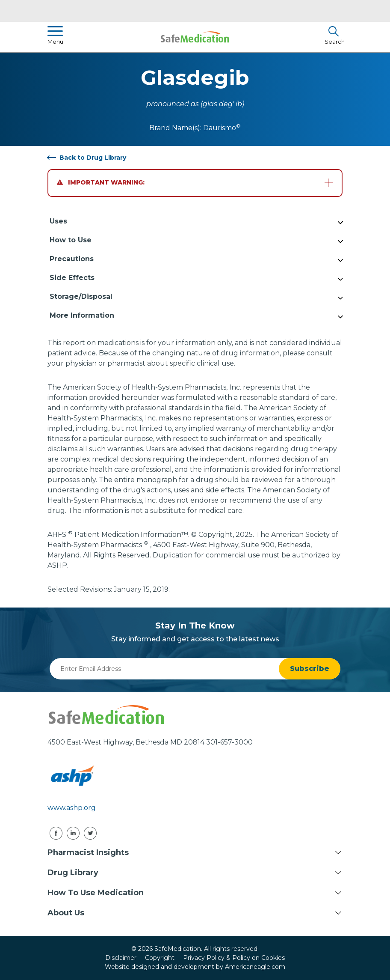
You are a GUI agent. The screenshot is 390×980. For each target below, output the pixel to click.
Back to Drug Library (93, 158)
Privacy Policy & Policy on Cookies (234, 958)
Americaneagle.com (255, 967)
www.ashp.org (72, 808)
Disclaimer (121, 958)
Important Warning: (101, 182)
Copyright (160, 958)
